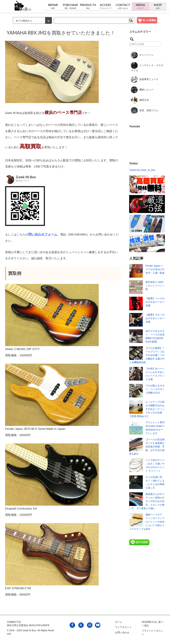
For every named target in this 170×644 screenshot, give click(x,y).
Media (140, 6)
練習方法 (140, 100)
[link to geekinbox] (23, 5)
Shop (158, 6)
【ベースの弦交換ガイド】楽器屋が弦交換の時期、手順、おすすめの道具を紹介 (147, 447)
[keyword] (94, 20)
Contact (123, 6)
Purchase (71, 6)
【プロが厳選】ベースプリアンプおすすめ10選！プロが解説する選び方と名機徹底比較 (147, 355)
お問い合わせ (122, 632)
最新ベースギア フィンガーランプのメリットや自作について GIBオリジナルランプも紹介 (147, 522)
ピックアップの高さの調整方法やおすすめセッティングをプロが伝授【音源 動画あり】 (147, 409)
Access (105, 6)
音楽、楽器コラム (145, 111)
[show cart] (147, 20)
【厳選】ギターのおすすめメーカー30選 (155, 318)
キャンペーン (142, 55)
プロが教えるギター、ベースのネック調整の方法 (155, 389)
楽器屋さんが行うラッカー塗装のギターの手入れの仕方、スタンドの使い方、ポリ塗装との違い (147, 501)
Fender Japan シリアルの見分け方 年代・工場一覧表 (155, 269)
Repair (53, 6)
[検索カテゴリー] (32, 20)
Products (88, 6)
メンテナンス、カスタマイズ (147, 67)
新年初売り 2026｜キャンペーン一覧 (155, 286)
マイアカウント (123, 627)
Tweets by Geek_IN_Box (142, 170)
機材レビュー (142, 90)
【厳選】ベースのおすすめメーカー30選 (155, 302)
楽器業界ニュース (145, 79)
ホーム (119, 622)
